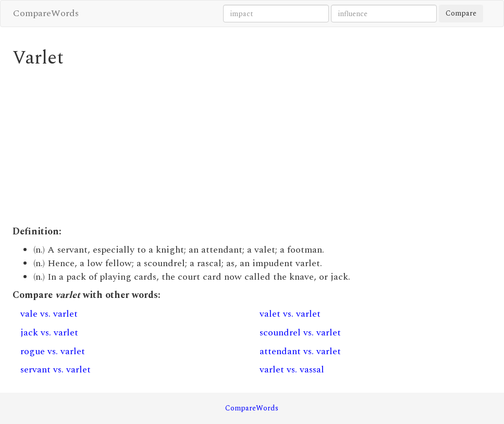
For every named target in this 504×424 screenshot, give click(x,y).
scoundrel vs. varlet (300, 333)
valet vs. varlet (290, 314)
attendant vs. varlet (300, 351)
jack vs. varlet (49, 333)
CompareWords (46, 13)
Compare (461, 13)
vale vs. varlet (49, 314)
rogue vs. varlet (53, 351)
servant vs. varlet (56, 370)
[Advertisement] (252, 147)
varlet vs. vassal (292, 370)
